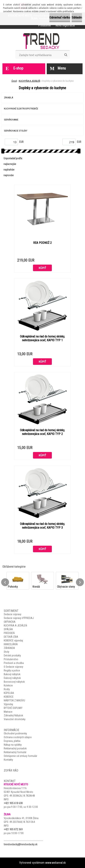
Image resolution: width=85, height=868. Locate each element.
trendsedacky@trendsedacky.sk (21, 844)
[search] (66, 55)
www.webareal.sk (56, 863)
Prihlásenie (44, 25)
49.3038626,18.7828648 (22, 796)
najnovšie (9, 175)
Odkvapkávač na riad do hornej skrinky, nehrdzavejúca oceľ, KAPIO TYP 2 (42, 432)
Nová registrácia (65, 25)
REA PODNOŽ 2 (42, 243)
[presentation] (5, 582)
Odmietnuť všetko (60, 18)
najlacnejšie (10, 164)
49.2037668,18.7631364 (22, 822)
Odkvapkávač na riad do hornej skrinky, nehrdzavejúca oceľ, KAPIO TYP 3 (42, 526)
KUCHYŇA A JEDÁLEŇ (29, 81)
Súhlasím (77, 18)
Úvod (14, 81)
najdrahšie (9, 170)
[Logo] (42, 41)
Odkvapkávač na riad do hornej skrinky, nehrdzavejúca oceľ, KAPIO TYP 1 (42, 338)
